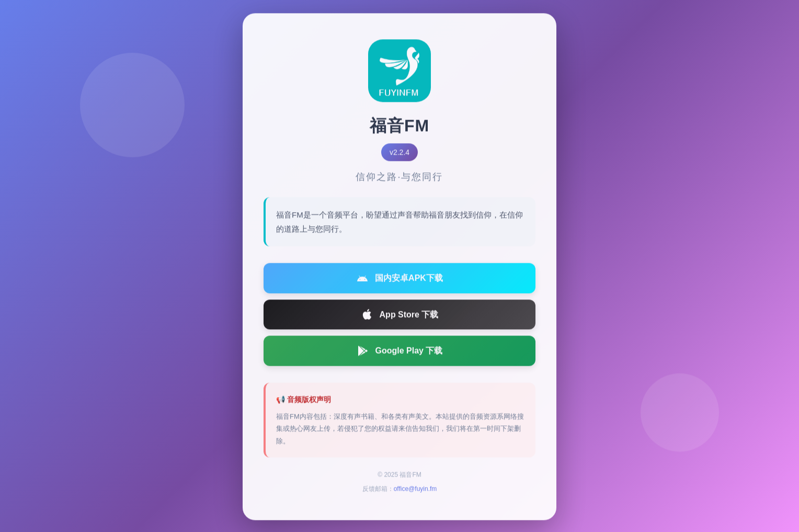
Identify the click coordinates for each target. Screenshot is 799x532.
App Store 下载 (400, 317)
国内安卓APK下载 (399, 280)
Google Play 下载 (400, 353)
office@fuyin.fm (415, 491)
